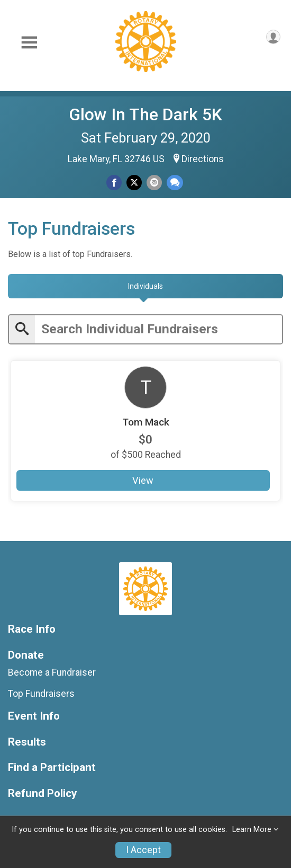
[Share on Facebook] (114, 183)
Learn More (252, 830)
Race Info (32, 629)
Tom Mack (146, 422)
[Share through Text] (175, 183)
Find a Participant (52, 768)
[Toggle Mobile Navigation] (29, 43)
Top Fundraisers (41, 694)
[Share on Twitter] (134, 183)
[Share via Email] (154, 183)
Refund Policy (42, 794)
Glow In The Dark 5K (145, 114)
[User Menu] (273, 37)
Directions (203, 159)
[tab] (145, 286)
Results (27, 742)
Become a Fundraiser (52, 672)
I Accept (143, 850)
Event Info (34, 716)
